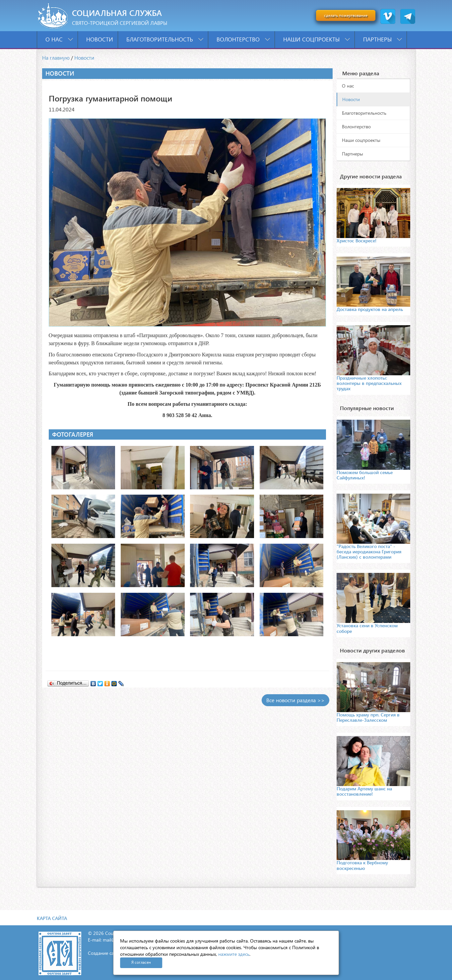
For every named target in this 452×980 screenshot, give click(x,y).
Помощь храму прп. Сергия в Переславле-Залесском (368, 717)
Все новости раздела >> (295, 700)
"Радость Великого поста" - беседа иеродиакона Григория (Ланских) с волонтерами (369, 551)
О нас (59, 39)
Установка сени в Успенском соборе (367, 628)
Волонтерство (243, 39)
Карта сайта (52, 918)
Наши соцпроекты (317, 39)
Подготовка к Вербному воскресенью (362, 865)
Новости (100, 39)
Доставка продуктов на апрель (370, 309)
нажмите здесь (234, 954)
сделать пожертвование (346, 15)
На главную (56, 58)
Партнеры (383, 39)
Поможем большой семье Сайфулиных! (365, 475)
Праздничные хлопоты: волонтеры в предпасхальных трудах (369, 383)
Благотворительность (165, 39)
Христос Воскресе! (356, 241)
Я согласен (141, 962)
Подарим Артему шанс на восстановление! (364, 791)
